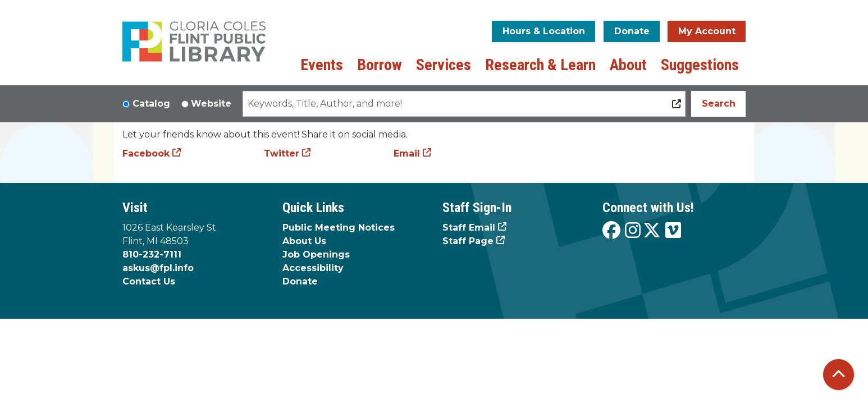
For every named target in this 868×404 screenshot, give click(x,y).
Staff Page (468, 241)
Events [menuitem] (322, 65)
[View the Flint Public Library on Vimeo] (673, 231)
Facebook (146, 153)
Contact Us (149, 281)
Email (407, 153)
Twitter (282, 153)
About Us (304, 241)
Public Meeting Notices (339, 228)
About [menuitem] (628, 65)
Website (211, 104)
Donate (632, 31)
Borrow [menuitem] (380, 65)
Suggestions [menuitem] (700, 65)
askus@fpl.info (158, 268)
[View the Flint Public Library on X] (652, 231)
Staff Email (469, 228)
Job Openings (316, 254)
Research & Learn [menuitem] (540, 65)
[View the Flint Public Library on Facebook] (611, 231)
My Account (707, 31)
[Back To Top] (839, 375)
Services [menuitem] (444, 65)
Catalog (151, 104)
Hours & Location (544, 31)
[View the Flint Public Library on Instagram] (633, 231)
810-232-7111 (152, 254)
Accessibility (313, 268)
